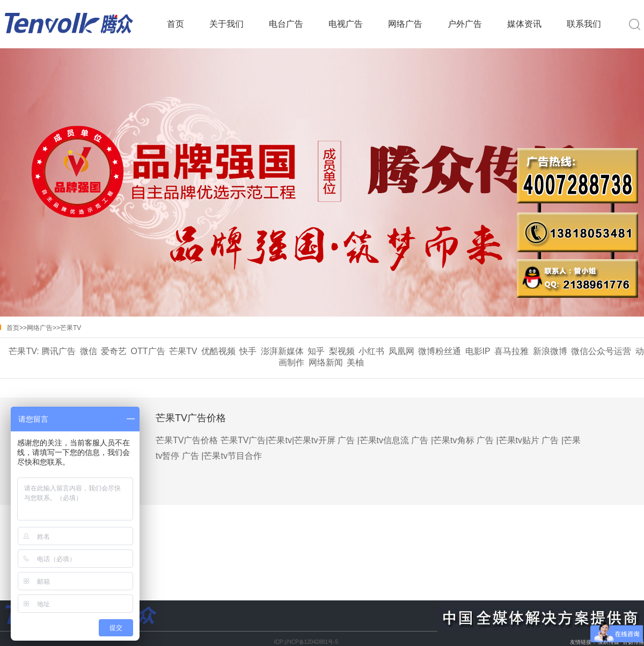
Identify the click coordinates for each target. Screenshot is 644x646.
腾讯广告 (58, 351)
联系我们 (584, 24)
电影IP (478, 351)
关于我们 (226, 24)
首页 (175, 24)
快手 (248, 351)
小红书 (371, 351)
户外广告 (465, 24)
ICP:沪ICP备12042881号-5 (306, 642)
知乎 (316, 351)
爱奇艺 (114, 351)
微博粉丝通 (440, 351)
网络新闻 (326, 362)
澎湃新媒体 (282, 351)
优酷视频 (218, 351)
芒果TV (71, 328)
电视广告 (346, 24)
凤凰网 (401, 351)
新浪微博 (550, 351)
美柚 (355, 362)
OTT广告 (148, 351)
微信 (89, 351)
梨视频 (342, 351)
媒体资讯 (524, 24)
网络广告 (405, 24)
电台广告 (286, 24)
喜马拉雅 (511, 351)
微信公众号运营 (601, 351)
